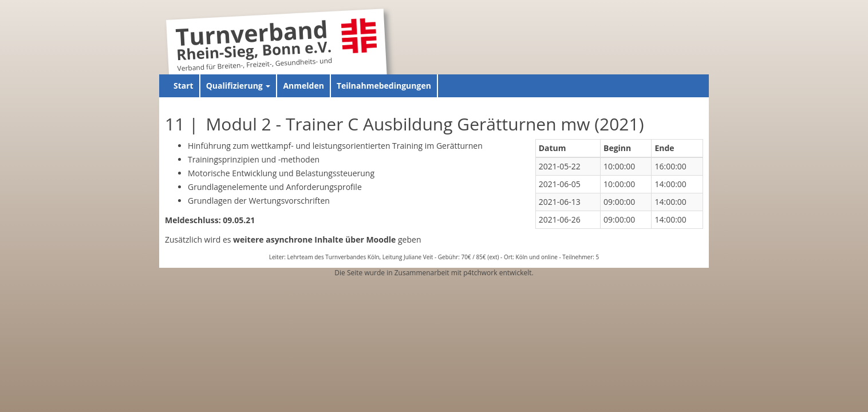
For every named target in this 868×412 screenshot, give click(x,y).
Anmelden (303, 86)
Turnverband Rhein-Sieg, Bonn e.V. (254, 42)
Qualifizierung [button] (238, 86)
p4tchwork (480, 273)
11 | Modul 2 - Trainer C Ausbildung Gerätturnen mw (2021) (405, 124)
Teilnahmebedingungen (384, 86)
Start (184, 86)
